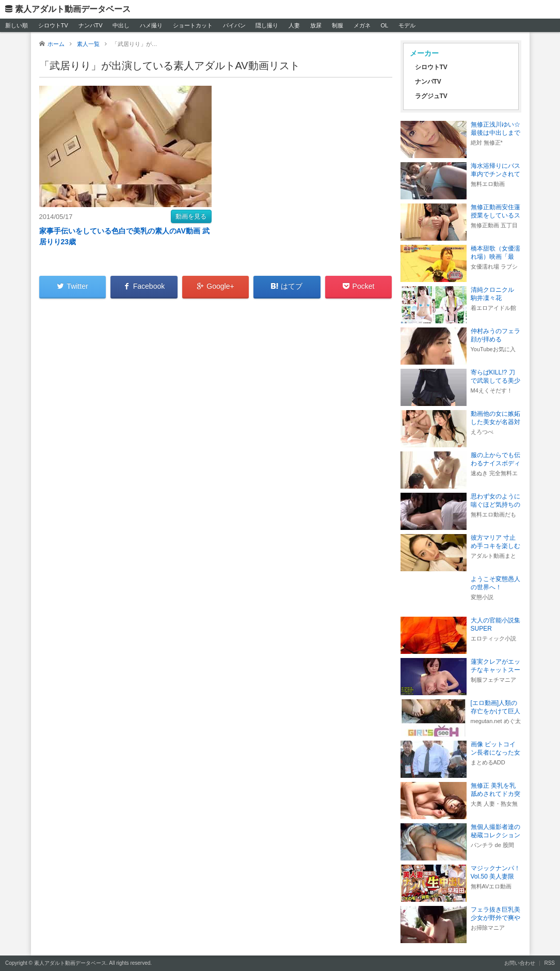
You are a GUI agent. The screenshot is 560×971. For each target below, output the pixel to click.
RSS (549, 963)
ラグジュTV (431, 96)
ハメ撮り (151, 25)
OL (384, 25)
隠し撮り (267, 25)
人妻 (294, 25)
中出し (121, 25)
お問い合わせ (520, 963)
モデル (407, 25)
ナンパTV (91, 25)
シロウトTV (53, 25)
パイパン (234, 25)
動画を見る (191, 216)
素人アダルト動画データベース (73, 9)
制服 (338, 25)
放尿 (316, 25)
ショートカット (193, 25)
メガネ (362, 25)
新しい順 (17, 25)
